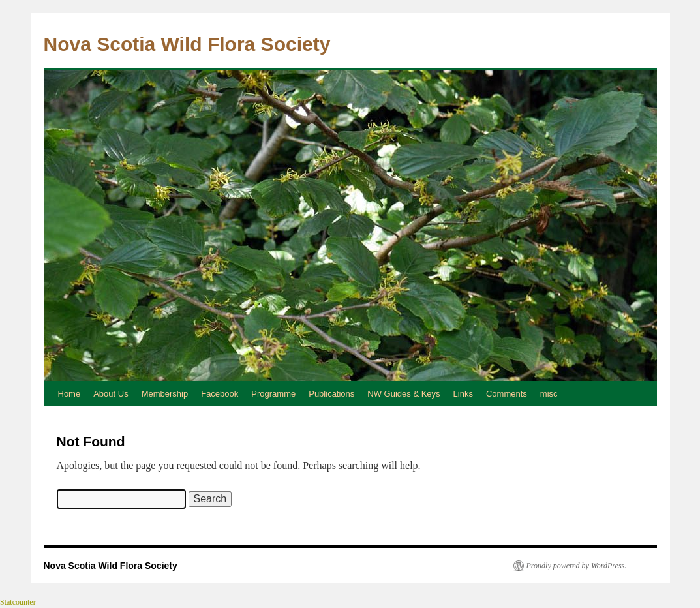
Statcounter (18, 602)
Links (463, 394)
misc (549, 394)
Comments (507, 394)
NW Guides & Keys (403, 394)
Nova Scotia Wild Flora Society (187, 44)
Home (69, 394)
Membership (165, 394)
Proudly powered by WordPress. (577, 566)
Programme (273, 394)
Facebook (220, 394)
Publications (331, 394)
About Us (111, 394)
